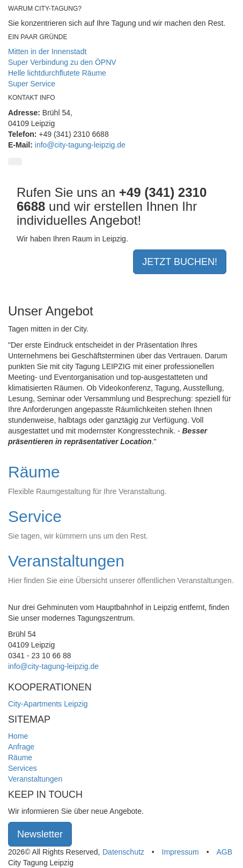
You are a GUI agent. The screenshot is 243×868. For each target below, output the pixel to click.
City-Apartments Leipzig (48, 704)
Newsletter (40, 834)
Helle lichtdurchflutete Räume (57, 73)
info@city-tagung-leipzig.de (80, 145)
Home (18, 736)
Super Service (32, 84)
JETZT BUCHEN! (180, 262)
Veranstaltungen (35, 779)
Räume (20, 757)
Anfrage (21, 747)
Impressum (181, 852)
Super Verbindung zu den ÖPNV (62, 62)
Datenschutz (123, 852)
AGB (224, 852)
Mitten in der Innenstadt (47, 52)
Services (23, 768)
